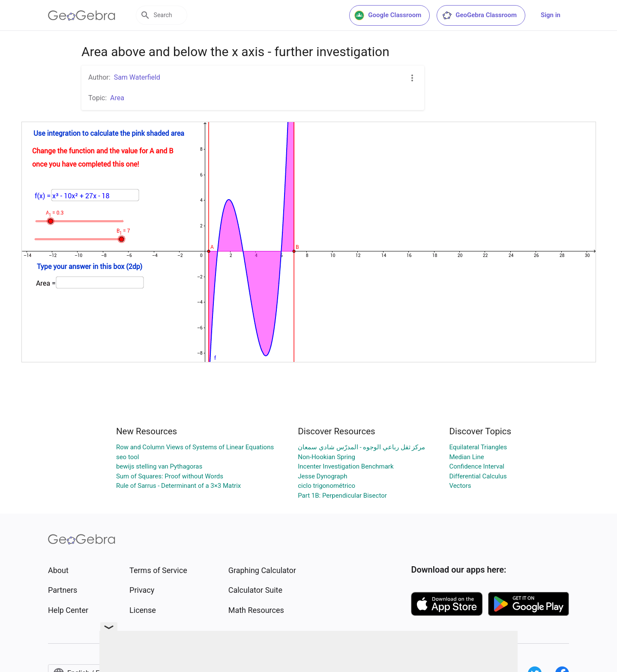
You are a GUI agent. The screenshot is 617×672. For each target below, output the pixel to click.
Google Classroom (388, 15)
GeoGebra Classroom (479, 15)
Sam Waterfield (137, 77)
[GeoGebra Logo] (82, 15)
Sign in (551, 15)
